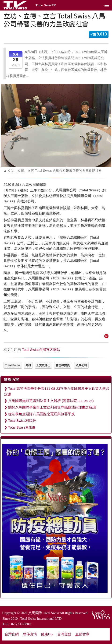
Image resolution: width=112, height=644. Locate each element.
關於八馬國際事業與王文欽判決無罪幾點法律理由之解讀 (52, 407)
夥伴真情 (30, 634)
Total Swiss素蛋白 (22, 427)
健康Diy (47, 634)
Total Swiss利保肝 (22, 421)
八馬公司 (81, 365)
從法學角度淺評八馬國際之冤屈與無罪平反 (42, 414)
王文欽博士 (43, 365)
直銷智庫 (82, 634)
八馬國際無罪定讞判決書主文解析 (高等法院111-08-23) (51, 401)
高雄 (28, 365)
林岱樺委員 (63, 365)
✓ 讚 (99, 34)
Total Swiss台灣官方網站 (41, 350)
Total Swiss (13, 365)
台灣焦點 (64, 634)
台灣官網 (12, 634)
